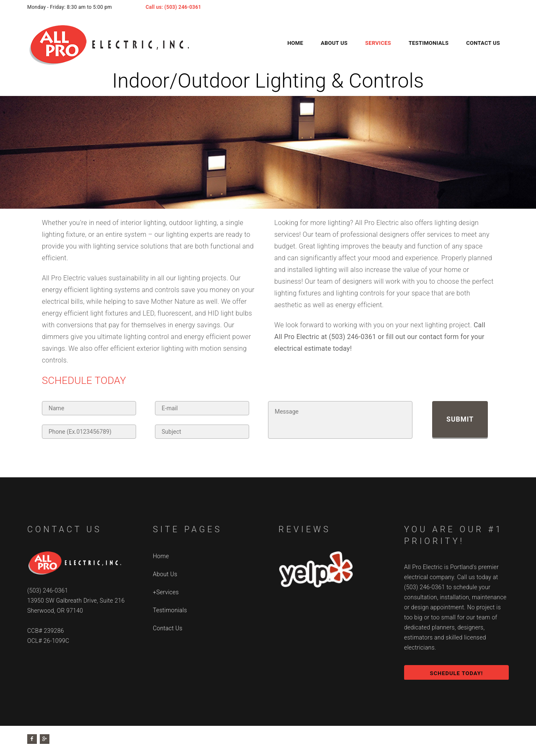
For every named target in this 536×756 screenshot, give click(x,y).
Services (378, 43)
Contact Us (483, 43)
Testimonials (429, 43)
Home (295, 43)
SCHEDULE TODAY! (456, 673)
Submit (460, 419)
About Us (334, 43)
